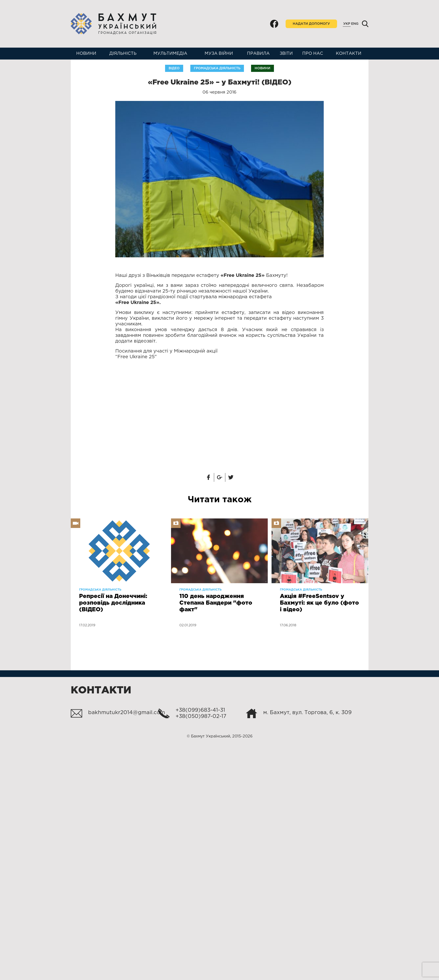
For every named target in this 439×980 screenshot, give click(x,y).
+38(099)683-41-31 (200, 710)
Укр (347, 24)
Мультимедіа (170, 54)
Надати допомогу (311, 24)
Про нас (313, 54)
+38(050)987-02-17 (201, 716)
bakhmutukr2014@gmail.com (127, 713)
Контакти (349, 54)
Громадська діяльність (217, 68)
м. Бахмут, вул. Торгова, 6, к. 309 (307, 713)
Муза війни (219, 54)
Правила (258, 54)
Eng (355, 24)
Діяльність (123, 54)
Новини (86, 54)
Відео (174, 68)
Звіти (286, 54)
